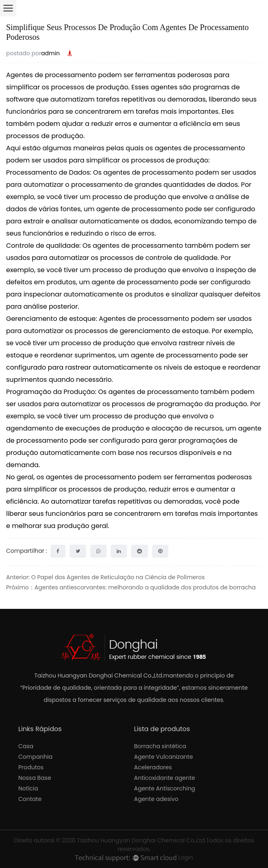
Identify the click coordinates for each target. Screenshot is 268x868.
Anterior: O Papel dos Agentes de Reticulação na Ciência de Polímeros (105, 577)
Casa (26, 746)
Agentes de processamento (52, 75)
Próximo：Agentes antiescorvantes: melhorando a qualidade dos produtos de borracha (131, 587)
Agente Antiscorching (165, 788)
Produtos (31, 767)
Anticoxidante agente (165, 778)
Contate (30, 799)
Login (186, 857)
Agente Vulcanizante (164, 757)
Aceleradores (153, 767)
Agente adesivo (156, 799)
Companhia (35, 757)
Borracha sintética (160, 746)
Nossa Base (35, 778)
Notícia (28, 788)
